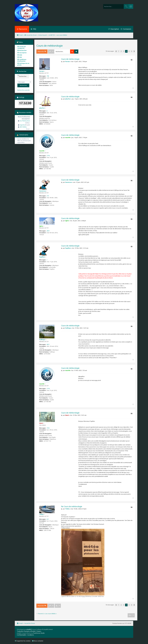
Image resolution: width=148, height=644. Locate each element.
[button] (116, 51)
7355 (48, 428)
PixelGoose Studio (39, 633)
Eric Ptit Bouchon (25, 121)
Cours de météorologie (49, 46)
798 (48, 76)
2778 (48, 156)
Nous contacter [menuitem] (38, 641)
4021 (48, 344)
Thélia (41, 514)
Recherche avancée (23, 90)
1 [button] (119, 51)
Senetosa (43, 191)
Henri (41, 423)
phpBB (28, 629)
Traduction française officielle (26, 631)
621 (48, 519)
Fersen (42, 71)
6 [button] (132, 51)
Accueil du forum (30, 623)
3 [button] (124, 51)
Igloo (41, 226)
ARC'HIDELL (23, 127)
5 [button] (129, 51)
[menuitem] (33, 29)
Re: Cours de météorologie (72, 506)
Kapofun (22, 125)
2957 (48, 231)
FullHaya (42, 340)
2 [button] (121, 51)
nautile (42, 151)
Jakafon (42, 108)
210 (48, 196)
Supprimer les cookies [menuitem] (23, 641)
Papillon (42, 257)
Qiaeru (39, 631)
